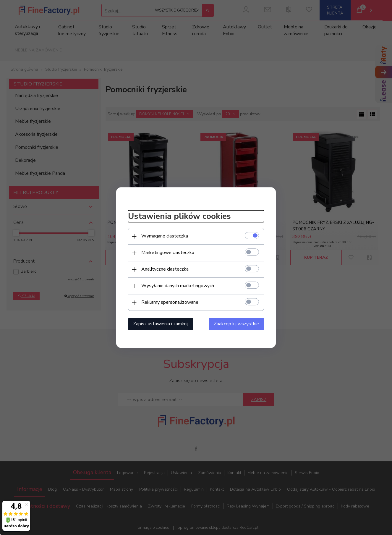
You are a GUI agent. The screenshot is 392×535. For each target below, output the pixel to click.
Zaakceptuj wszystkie (236, 324)
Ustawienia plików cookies (179, 216)
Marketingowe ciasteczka (168, 253)
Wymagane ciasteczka (165, 236)
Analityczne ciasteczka (165, 269)
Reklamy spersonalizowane (170, 302)
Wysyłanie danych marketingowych (178, 286)
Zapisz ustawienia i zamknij (161, 324)
